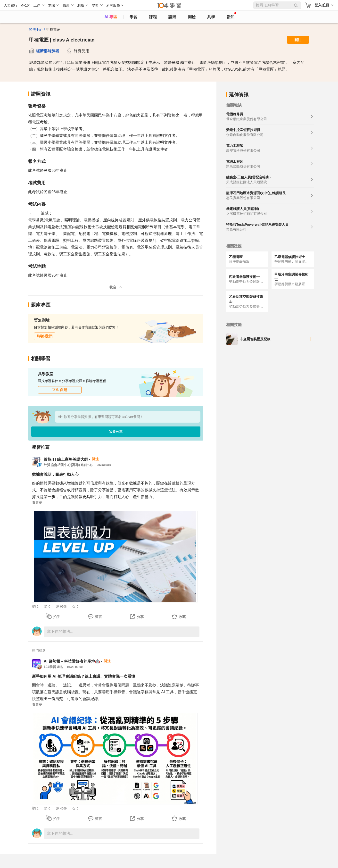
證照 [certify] (172, 17)
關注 (298, 40)
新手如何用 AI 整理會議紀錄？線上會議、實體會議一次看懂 (84, 676)
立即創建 (60, 390)
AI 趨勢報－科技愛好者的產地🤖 (72, 661)
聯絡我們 (45, 336)
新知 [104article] (231, 16)
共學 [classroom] (211, 17)
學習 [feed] (133, 17)
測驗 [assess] (192, 17)
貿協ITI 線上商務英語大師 (66, 459)
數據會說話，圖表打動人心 (55, 474)
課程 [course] (153, 17)
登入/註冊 (322, 5)
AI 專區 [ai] (111, 17)
